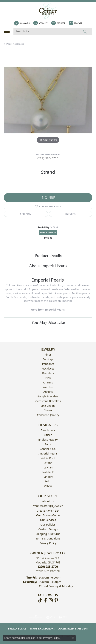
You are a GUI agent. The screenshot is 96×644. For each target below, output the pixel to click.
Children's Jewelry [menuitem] (48, 415)
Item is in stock (48, 233)
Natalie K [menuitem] (48, 472)
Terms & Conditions (48, 538)
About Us (48, 501)
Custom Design (48, 529)
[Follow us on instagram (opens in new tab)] (51, 600)
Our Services (48, 520)
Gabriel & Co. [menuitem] (48, 449)
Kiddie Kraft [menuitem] (48, 458)
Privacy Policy (48, 543)
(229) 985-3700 (48, 158)
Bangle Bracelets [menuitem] (48, 396)
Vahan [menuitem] (48, 486)
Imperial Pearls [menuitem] (48, 453)
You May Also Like (48, 322)
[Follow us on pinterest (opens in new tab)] (56, 600)
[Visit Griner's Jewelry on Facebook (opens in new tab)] (45, 600)
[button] (40, 23)
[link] (22, 23)
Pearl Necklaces (15, 44)
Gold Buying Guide (48, 515)
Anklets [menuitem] (48, 392)
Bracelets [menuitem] (48, 373)
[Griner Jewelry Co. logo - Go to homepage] (48, 11)
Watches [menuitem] (48, 387)
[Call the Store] (48, 567)
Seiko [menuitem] (48, 481)
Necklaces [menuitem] (48, 368)
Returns (71, 214)
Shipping (26, 214)
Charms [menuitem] (48, 382)
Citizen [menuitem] (48, 435)
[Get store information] (48, 571)
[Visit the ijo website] (63, 617)
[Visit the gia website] (51, 617)
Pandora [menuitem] (48, 477)
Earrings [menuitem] (48, 359)
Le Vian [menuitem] (48, 467)
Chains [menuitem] (48, 410)
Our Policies (48, 525)
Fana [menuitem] (48, 444)
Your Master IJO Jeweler (48, 506)
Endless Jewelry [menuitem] (48, 440)
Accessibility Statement (73, 629)
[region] (48, 100)
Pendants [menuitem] (48, 364)
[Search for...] (46, 31)
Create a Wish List (48, 511)
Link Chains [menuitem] (48, 406)
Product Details (48, 256)
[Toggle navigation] (8, 31)
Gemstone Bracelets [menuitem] (48, 401)
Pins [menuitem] (48, 378)
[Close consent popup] (73, 638)
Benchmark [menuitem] (48, 430)
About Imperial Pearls (48, 266)
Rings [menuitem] (48, 355)
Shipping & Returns (48, 534)
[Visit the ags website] (36, 617)
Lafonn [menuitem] (48, 463)
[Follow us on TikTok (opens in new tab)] (40, 600)
